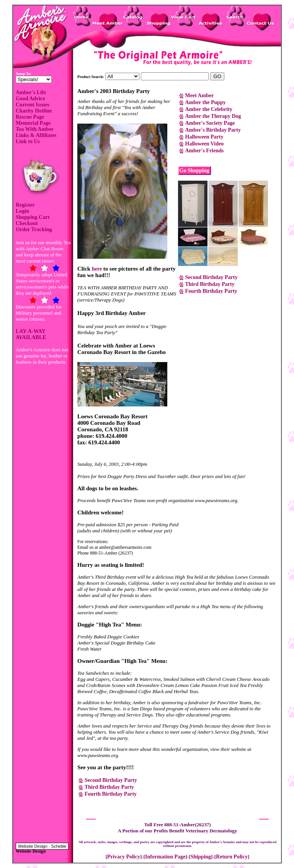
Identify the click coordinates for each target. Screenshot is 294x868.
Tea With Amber (35, 129)
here (97, 269)
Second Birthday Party (212, 277)
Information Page (165, 857)
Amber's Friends (205, 151)
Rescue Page (30, 117)
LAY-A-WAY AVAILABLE (31, 334)
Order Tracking (34, 229)
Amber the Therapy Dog (213, 116)
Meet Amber (200, 95)
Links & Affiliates (36, 135)
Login (22, 211)
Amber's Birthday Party (213, 130)
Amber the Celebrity (209, 109)
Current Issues (33, 105)
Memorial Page (33, 123)
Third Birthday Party (210, 284)
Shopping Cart (33, 217)
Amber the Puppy (206, 102)
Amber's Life (31, 92)
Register (25, 205)
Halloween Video (205, 144)
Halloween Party (204, 137)
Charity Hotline (34, 111)
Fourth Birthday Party (211, 291)
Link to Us (28, 141)
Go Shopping (194, 170)
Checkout (27, 223)
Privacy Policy (124, 857)
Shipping (201, 857)
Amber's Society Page (210, 123)
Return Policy (232, 857)
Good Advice (30, 99)
